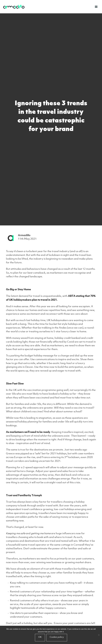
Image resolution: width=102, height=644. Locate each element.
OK (40, 637)
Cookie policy (57, 637)
